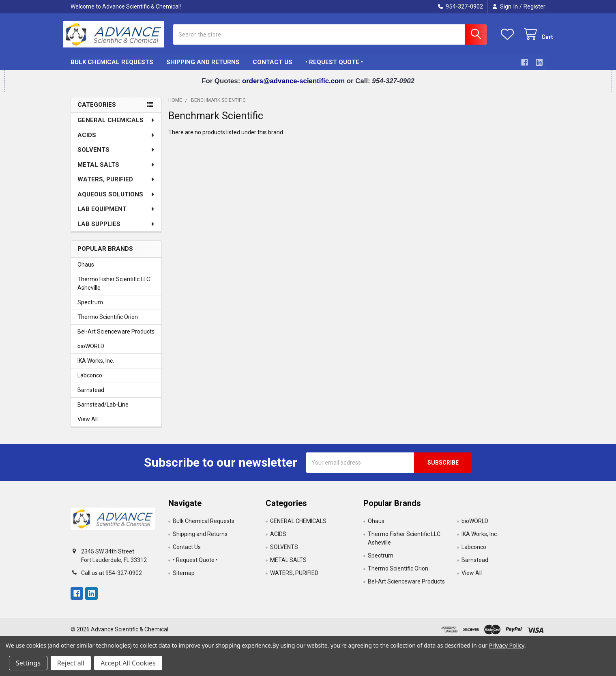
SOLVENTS (116, 155)
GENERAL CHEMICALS (116, 126)
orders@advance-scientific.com (294, 87)
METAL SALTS (116, 170)
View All (88, 425)
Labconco (90, 381)
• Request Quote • (334, 68)
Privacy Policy (507, 645)
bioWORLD (91, 352)
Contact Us (273, 68)
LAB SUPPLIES (116, 230)
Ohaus (86, 270)
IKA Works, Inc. (96, 366)
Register (534, 6)
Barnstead (91, 396)
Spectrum (90, 308)
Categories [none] (97, 111)
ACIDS (116, 141)
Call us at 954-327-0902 (112, 579)
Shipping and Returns (203, 68)
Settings (28, 663)
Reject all (71, 663)
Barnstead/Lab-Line (103, 410)
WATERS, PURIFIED (116, 185)
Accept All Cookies (128, 663)
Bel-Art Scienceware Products (116, 337)
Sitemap (184, 579)
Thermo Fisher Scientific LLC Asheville (114, 289)
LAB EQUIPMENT (116, 215)
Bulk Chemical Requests (112, 68)
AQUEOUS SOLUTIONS (116, 200)
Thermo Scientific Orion (108, 323)
